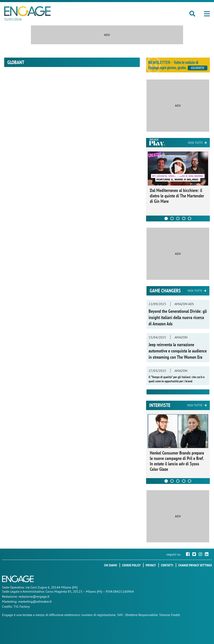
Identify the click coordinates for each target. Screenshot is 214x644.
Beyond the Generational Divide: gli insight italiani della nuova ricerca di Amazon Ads (178, 317)
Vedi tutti (195, 143)
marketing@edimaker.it (35, 601)
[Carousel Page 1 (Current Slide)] (166, 218)
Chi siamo (111, 565)
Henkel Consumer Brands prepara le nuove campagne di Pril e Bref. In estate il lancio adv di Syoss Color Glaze (177, 461)
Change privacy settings (195, 565)
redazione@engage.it (34, 596)
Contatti (167, 565)
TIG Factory (22, 606)
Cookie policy (131, 565)
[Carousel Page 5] (190, 218)
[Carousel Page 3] (178, 218)
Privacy (151, 565)
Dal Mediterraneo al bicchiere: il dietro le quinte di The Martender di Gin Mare (177, 196)
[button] (207, 14)
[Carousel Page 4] (184, 218)
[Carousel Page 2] (172, 218)
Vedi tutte (195, 405)
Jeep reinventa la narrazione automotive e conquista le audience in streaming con (178, 351)
